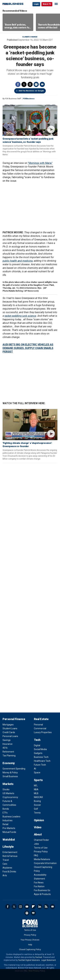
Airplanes (7, 868)
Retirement (8, 752)
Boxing (37, 801)
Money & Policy (10, 773)
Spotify (27, 913)
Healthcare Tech (42, 761)
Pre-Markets (9, 828)
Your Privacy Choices (30, 940)
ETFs (5, 813)
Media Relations (42, 859)
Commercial (40, 728)
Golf (36, 809)
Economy (9, 763)
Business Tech (41, 757)
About (38, 834)
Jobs (36, 844)
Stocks (6, 789)
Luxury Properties (43, 732)
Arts (5, 875)
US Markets (8, 793)
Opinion (39, 820)
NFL (36, 786)
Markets (8, 784)
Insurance (8, 744)
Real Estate (41, 719)
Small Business (10, 776)
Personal (38, 725)
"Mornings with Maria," (40, 163)
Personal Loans (10, 736)
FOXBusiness (29, 99)
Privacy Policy (41, 852)
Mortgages (8, 725)
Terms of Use (41, 848)
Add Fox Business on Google (31, 91)
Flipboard (33, 907)
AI (35, 769)
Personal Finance (14, 719)
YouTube (27, 907)
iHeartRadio (33, 913)
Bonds (6, 809)
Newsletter (52, 907)
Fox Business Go (42, 890)
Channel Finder (41, 840)
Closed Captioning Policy (30, 950)
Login (36, 4)
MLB (36, 793)
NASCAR (38, 797)
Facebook (18, 84)
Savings (7, 740)
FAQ (36, 855)
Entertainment (10, 852)
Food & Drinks (9, 872)
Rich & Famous (10, 856)
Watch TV (47, 4)
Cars (5, 864)
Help (30, 945)
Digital (37, 745)
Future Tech (40, 765)
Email (42, 84)
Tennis (37, 813)
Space (37, 773)
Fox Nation (39, 886)
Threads (30, 84)
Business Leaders (11, 817)
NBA (36, 789)
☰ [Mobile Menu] (56, 4)
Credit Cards (9, 732)
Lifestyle (8, 847)
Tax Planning (9, 756)
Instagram (20, 907)
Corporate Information (45, 863)
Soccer (37, 805)
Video (38, 827)
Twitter (24, 84)
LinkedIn (40, 907)
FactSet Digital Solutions (29, 960)
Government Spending (14, 769)
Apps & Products (42, 894)
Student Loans (10, 728)
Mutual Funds (9, 832)
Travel (6, 860)
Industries (8, 820)
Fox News (39, 883)
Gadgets (38, 753)
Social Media (40, 749)
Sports (38, 780)
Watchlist (9, 840)
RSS (46, 907)
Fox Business (13, 4)
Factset (39, 957)
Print (36, 84)
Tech (37, 740)
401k (5, 748)
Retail (5, 824)
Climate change (30, 37)
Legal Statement (49, 960)
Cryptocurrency (10, 797)
